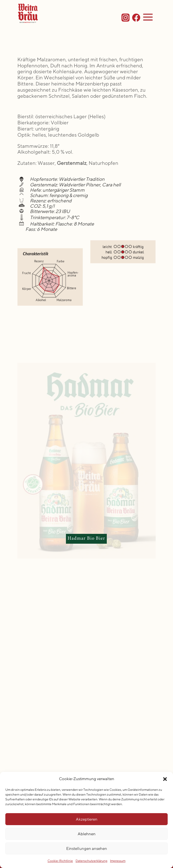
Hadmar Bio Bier (86, 539)
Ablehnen (87, 834)
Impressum (118, 861)
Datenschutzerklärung (91, 861)
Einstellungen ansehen (87, 848)
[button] (165, 779)
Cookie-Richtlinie (60, 861)
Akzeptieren (87, 819)
